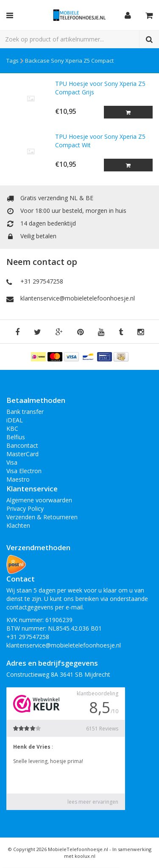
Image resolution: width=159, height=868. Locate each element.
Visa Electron (24, 471)
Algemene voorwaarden (39, 500)
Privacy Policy (25, 508)
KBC (12, 428)
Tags (13, 61)
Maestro (18, 479)
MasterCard (22, 454)
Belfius (16, 437)
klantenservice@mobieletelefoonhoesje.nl (78, 298)
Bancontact (22, 445)
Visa (12, 462)
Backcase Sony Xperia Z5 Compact (69, 61)
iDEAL (15, 420)
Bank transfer (25, 412)
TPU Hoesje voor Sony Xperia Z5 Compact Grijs (100, 88)
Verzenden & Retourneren (42, 517)
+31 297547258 (42, 281)
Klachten (18, 525)
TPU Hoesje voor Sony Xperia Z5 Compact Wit (100, 141)
